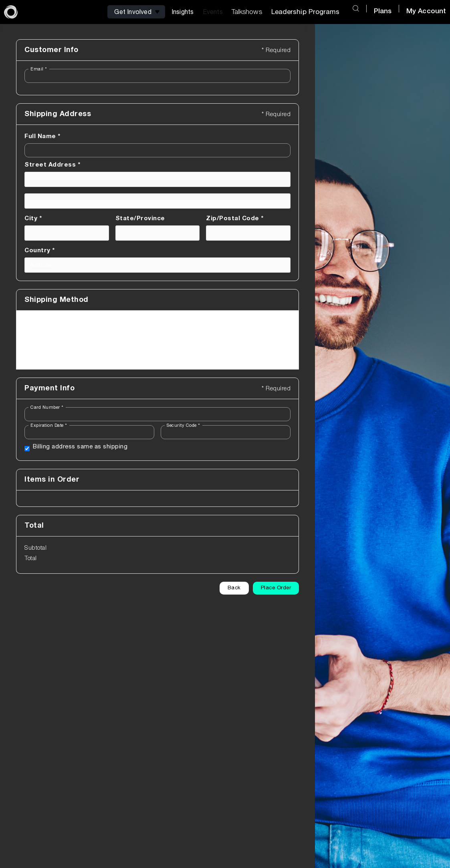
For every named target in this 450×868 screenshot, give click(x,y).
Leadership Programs (306, 12)
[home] (11, 12)
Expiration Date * (49, 425)
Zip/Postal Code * (235, 218)
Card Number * (47, 407)
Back (234, 588)
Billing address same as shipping (80, 447)
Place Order (276, 588)
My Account (426, 11)
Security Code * (184, 425)
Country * (40, 250)
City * (33, 218)
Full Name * (42, 136)
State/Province (140, 218)
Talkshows (247, 12)
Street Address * (52, 165)
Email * (39, 69)
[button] (137, 12)
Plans (383, 11)
